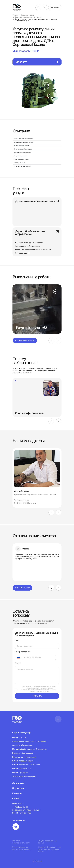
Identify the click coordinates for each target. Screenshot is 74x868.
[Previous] (51, 340)
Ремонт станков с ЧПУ (22, 769)
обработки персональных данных (39, 691)
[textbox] (17, 657)
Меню (55, 7)
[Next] (59, 340)
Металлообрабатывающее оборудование (30, 749)
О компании (18, 783)
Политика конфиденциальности (21, 842)
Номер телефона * (22, 652)
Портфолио (18, 788)
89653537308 (21, 500)
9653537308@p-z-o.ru (25, 503)
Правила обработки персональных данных (21, 848)
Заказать (37, 62)
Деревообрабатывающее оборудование (37, 233)
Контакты (17, 793)
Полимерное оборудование (24, 757)
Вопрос (18, 663)
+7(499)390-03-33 (20, 807)
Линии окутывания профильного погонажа (33, 249)
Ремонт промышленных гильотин (26, 765)
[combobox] (18, 657)
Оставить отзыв (23, 588)
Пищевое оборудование (22, 753)
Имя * (17, 640)
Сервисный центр (21, 732)
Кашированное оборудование (27, 246)
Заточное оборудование (22, 745)
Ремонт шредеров (20, 772)
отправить (37, 696)
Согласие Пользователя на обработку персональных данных (49, 849)
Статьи (16, 799)
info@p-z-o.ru (18, 803)
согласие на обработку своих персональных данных (41, 687)
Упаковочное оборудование (24, 776)
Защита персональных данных (48, 842)
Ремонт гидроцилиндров (23, 761)
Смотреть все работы (25, 340)
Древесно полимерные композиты (37, 201)
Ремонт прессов (19, 737)
